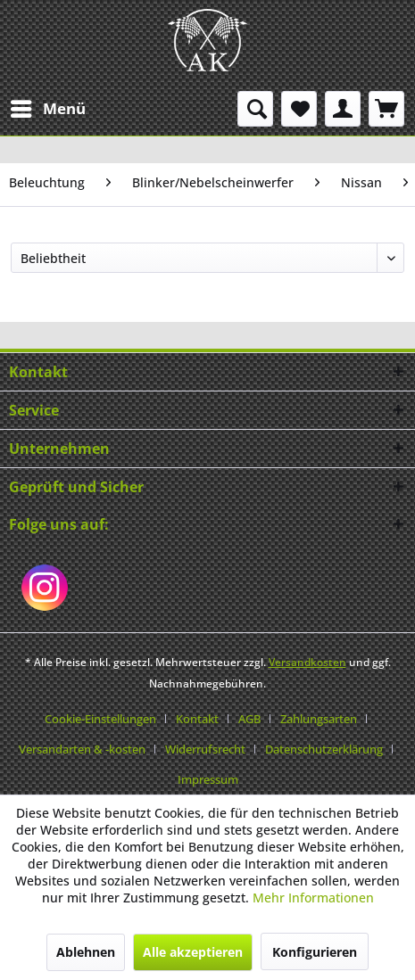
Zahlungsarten (319, 719)
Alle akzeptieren (193, 952)
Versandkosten (307, 662)
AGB (249, 719)
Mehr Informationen (313, 898)
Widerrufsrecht (205, 749)
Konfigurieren (315, 952)
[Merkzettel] (299, 109)
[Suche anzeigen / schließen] (255, 109)
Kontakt (197, 719)
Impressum (208, 779)
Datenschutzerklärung (324, 749)
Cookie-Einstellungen (100, 719)
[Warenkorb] (386, 109)
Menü (48, 107)
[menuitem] (47, 109)
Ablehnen (86, 952)
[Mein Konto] (343, 109)
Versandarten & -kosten (82, 749)
